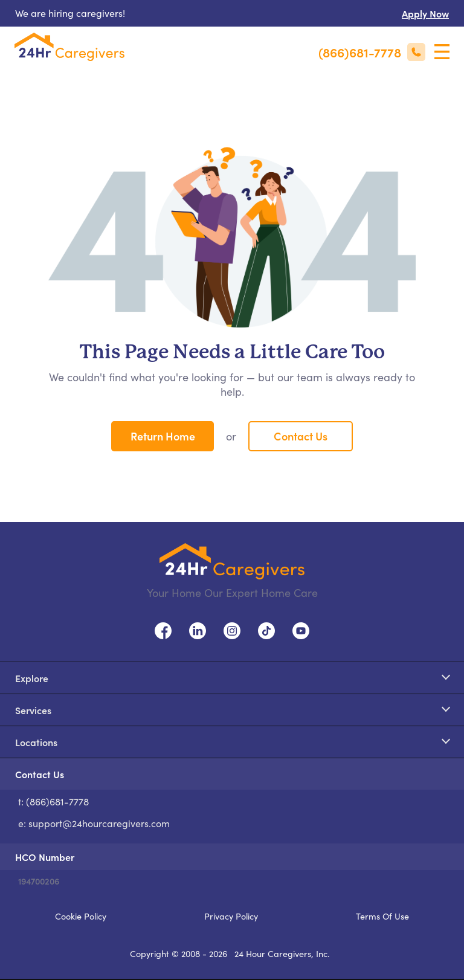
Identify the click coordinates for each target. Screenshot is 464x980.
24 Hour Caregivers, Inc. (282, 953)
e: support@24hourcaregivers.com (94, 823)
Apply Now (425, 13)
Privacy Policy (231, 916)
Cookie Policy (81, 916)
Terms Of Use (382, 916)
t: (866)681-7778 (53, 801)
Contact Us (301, 436)
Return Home (163, 436)
